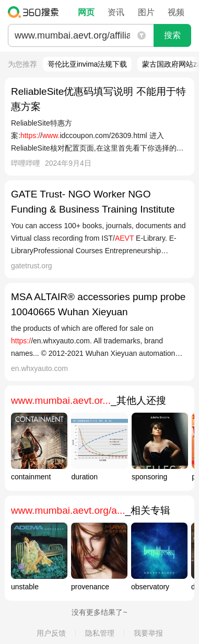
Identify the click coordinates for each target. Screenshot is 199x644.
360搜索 (36, 12)
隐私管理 (100, 633)
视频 (176, 12)
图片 (146, 12)
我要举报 (148, 633)
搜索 (172, 35)
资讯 (116, 12)
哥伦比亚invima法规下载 (87, 64)
